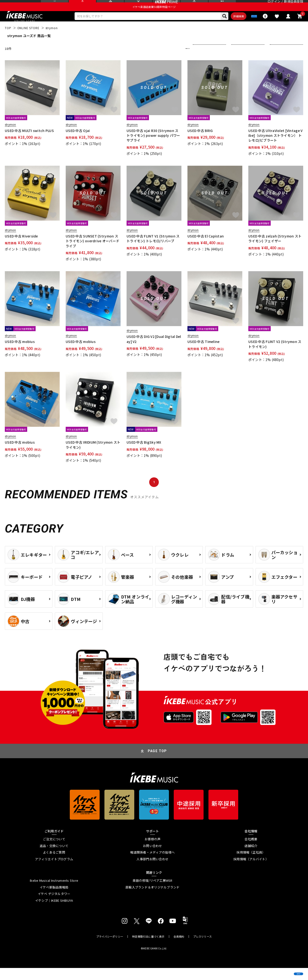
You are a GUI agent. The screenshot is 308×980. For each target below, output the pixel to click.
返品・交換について (54, 858)
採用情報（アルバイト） (251, 871)
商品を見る (282, 969)
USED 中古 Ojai (78, 142)
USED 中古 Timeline (203, 354)
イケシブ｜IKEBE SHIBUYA (54, 912)
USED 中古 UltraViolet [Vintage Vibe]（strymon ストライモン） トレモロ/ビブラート (275, 147)
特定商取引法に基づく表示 (148, 949)
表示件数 (279, 60)
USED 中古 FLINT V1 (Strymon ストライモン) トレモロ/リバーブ (153, 250)
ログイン (274, 6)
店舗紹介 (251, 858)
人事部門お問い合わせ (152, 871)
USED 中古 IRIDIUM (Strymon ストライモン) (93, 457)
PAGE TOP (157, 763)
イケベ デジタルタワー (54, 906)
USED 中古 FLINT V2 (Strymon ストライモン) (275, 356)
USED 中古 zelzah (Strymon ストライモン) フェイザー (275, 250)
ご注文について (54, 851)
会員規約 (179, 949)
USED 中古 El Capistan (206, 248)
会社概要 (251, 851)
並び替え (202, 60)
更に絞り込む (167, 60)
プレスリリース (203, 949)
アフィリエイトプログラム (54, 871)
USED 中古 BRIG (200, 142)
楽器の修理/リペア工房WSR (153, 893)
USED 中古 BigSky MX (144, 454)
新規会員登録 (294, 6)
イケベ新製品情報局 (54, 899)
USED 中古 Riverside (21, 248)
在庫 (238, 60)
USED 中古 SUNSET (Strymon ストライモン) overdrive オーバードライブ (93, 253)
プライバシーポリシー (110, 949)
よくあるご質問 (54, 864)
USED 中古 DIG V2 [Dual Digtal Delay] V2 (154, 351)
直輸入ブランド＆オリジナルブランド (152, 899)
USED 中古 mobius (20, 354)
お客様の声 (153, 851)
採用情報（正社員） (251, 864)
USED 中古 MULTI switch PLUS (29, 142)
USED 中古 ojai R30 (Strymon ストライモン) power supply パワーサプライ (153, 147)
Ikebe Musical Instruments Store (54, 893)
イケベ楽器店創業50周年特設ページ (154, 16)
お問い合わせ (153, 858)
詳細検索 (218, 27)
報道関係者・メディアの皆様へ (152, 864)
